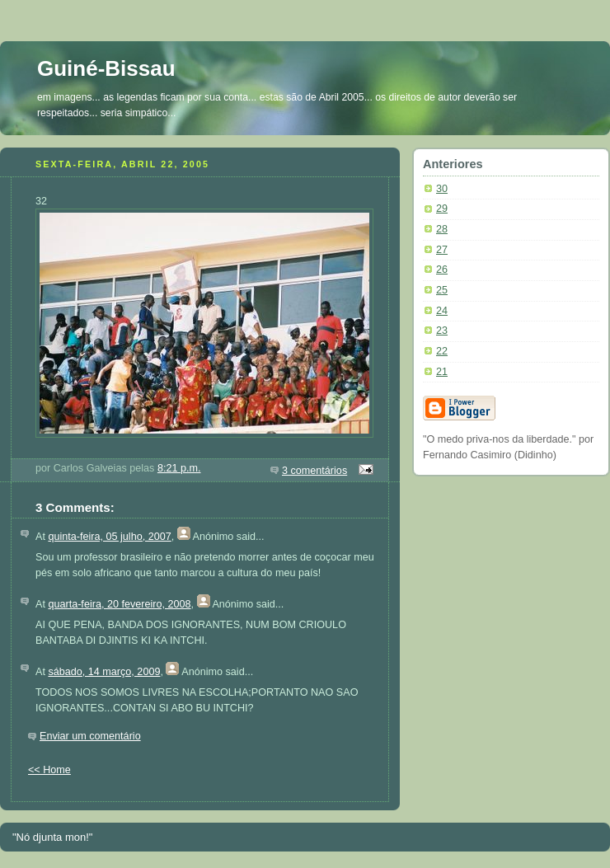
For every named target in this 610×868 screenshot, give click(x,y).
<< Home (49, 770)
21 (442, 372)
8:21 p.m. (179, 468)
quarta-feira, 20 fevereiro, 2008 (119, 604)
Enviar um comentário (90, 736)
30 (442, 189)
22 (442, 351)
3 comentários (314, 471)
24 (442, 311)
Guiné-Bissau (106, 68)
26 (442, 270)
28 (442, 229)
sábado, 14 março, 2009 (104, 672)
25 (442, 290)
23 (442, 331)
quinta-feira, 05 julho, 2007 (109, 537)
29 (442, 209)
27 (442, 250)
